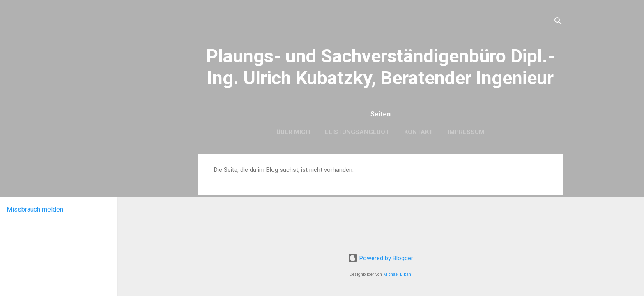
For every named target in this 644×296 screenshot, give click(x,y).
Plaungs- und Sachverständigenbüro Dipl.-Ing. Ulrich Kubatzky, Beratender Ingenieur (381, 67)
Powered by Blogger (381, 258)
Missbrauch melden (35, 209)
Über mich (293, 132)
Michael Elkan (397, 274)
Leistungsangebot (357, 132)
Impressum (466, 132)
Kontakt (419, 132)
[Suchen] (558, 22)
